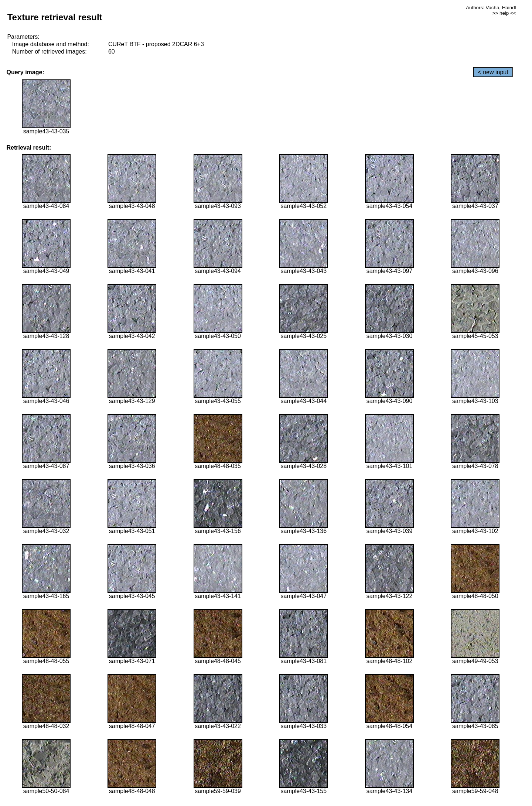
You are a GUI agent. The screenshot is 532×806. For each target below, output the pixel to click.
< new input (493, 72)
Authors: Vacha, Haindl (491, 8)
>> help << (504, 13)
